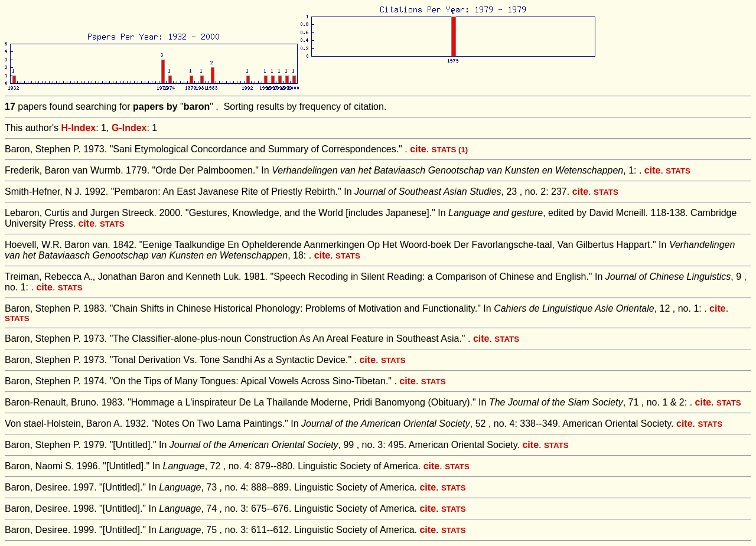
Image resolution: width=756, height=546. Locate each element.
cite (418, 149)
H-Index (79, 128)
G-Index (129, 128)
